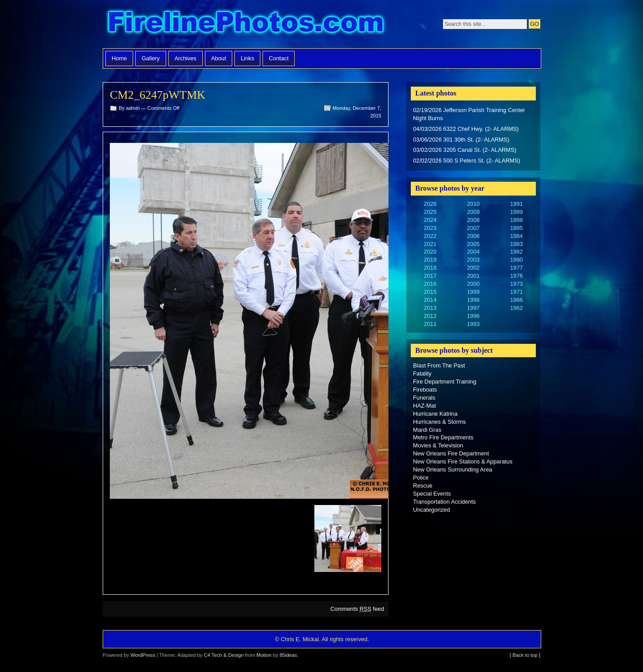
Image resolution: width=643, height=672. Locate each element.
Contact (279, 58)
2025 (430, 212)
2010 (473, 204)
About (219, 58)
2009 (473, 212)
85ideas (288, 655)
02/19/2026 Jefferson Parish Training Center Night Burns (469, 114)
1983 (516, 244)
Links (247, 58)
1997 (473, 308)
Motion (264, 655)
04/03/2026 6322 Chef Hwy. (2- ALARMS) (466, 129)
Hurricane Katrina (435, 414)
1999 (473, 292)
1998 (473, 300)
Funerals (424, 398)
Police (421, 478)
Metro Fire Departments (443, 437)
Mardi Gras (427, 430)
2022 (430, 236)
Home (119, 58)
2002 (473, 268)
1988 (516, 220)
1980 (516, 260)
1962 (516, 308)
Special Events (432, 494)
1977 (516, 268)
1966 (516, 300)
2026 (430, 204)
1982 (516, 252)
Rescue (423, 486)
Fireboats (425, 390)
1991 (516, 204)
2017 (430, 276)
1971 (516, 292)
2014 (430, 300)
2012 (430, 316)
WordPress (143, 655)
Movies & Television (438, 445)
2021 (430, 244)
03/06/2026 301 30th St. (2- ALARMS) (461, 140)
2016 (430, 284)
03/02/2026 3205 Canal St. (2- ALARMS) (465, 150)
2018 (430, 268)
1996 (473, 316)
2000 (473, 284)
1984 (516, 236)
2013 (430, 308)
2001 (473, 276)
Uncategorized (432, 510)
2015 (430, 292)
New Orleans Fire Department (451, 453)
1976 (516, 276)
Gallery (151, 58)
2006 (473, 236)
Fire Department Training (445, 382)
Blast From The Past (439, 365)
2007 (473, 228)
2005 (473, 244)
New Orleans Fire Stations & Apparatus (463, 461)
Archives (186, 58)
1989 (516, 212)
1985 (516, 228)
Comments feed (357, 609)
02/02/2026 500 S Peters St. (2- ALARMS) (467, 161)
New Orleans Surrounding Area (453, 470)
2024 (430, 220)
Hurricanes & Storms (439, 422)
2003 (473, 260)
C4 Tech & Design (223, 655)
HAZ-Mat (424, 406)
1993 (473, 324)
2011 (430, 324)
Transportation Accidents (444, 502)
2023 (430, 228)
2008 (473, 220)
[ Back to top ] (525, 655)
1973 (516, 284)
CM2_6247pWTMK (158, 95)
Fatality (422, 374)
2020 (430, 252)
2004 (473, 252)
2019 (430, 260)
